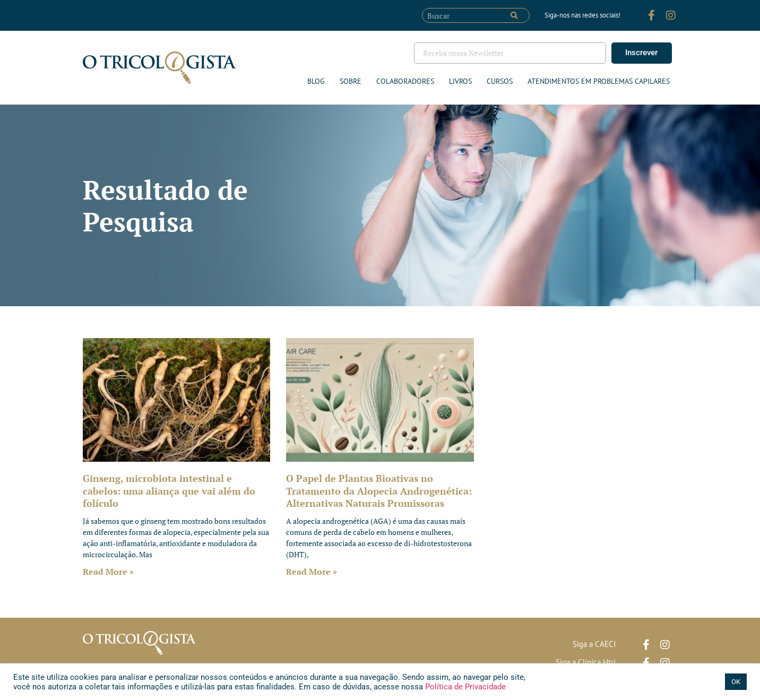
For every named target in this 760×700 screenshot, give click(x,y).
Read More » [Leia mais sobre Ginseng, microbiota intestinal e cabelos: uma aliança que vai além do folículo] (108, 572)
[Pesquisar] (514, 15)
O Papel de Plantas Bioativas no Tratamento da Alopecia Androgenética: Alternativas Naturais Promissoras (379, 491)
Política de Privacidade (464, 687)
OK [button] (736, 682)
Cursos (500, 81)
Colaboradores (405, 81)
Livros (460, 81)
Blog (316, 81)
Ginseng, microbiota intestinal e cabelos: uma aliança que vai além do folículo (169, 491)
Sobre (351, 81)
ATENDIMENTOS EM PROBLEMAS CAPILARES (599, 81)
